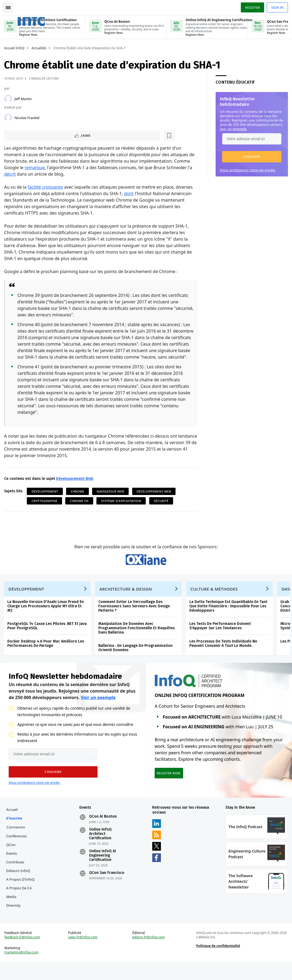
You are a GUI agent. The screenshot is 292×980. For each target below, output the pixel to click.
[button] (250, 156)
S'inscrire (15, 832)
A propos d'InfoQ (22, 893)
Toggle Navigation (11, 6)
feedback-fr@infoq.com (24, 954)
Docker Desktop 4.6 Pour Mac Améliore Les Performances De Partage (47, 655)
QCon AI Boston (103, 831)
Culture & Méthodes (215, 601)
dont (130, 194)
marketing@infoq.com (23, 969)
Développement (46, 498)
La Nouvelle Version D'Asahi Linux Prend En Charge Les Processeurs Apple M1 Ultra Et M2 (47, 618)
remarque (36, 168)
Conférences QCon (18, 854)
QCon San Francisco (107, 887)
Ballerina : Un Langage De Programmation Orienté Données (137, 659)
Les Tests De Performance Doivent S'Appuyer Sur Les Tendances (221, 638)
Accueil (13, 824)
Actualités (40, 47)
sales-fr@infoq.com (84, 954)
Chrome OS (81, 507)
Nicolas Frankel (28, 117)
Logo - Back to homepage (41, 19)
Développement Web (76, 485)
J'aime (21, 135)
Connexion (17, 841)
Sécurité (162, 507)
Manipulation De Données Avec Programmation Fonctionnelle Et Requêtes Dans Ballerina (138, 640)
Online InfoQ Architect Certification (101, 848)
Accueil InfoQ (16, 47)
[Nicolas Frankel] (9, 117)
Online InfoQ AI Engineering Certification (103, 870)
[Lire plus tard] (40, 135)
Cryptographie (46, 507)
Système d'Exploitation (122, 507)
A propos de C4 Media (20, 906)
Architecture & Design (127, 601)
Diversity (14, 919)
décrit (11, 174)
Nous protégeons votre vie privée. (246, 169)
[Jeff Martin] (9, 98)
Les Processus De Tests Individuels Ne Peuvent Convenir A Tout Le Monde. (225, 655)
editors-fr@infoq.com (149, 954)
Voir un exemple (232, 128)
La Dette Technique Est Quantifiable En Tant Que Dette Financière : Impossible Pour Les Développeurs (230, 618)
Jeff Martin (24, 98)
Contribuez (16, 876)
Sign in (276, 6)
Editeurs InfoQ (19, 885)
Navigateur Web (112, 498)
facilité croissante (47, 187)
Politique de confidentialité (218, 963)
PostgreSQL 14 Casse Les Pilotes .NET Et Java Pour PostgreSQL (48, 638)
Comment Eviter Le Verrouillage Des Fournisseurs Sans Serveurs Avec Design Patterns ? (135, 618)
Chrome (79, 498)
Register (251, 6)
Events (13, 867)
